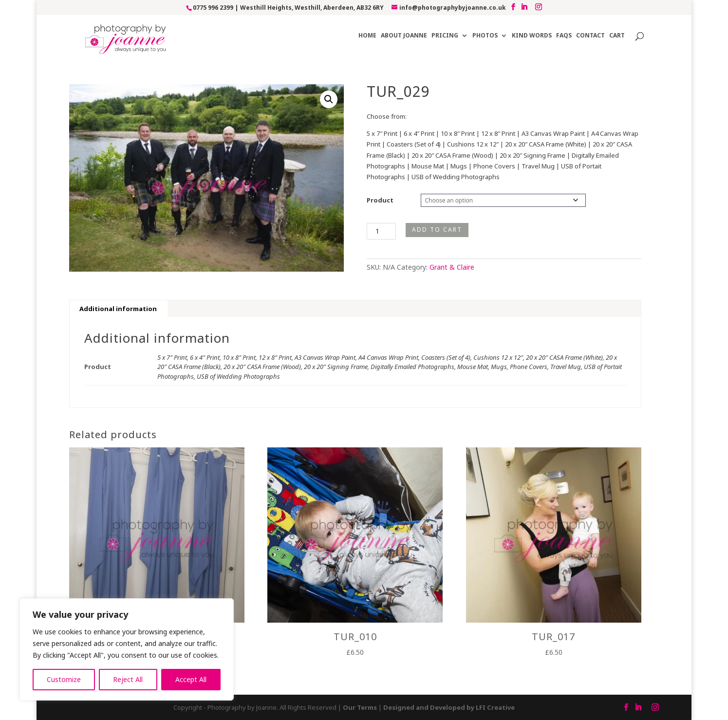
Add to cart (437, 230)
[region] (127, 649)
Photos (485, 36)
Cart (617, 36)
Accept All (191, 679)
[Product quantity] (381, 231)
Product (380, 200)
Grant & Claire (452, 267)
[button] (329, 99)
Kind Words (532, 36)
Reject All (128, 679)
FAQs (564, 36)
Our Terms (360, 707)
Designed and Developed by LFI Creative (449, 707)
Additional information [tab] (118, 309)
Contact (590, 36)
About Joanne (404, 36)
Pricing (445, 36)
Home (367, 36)
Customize (64, 679)
